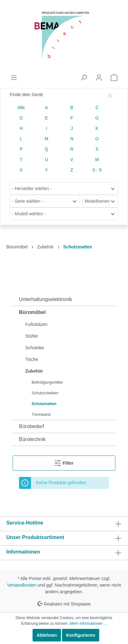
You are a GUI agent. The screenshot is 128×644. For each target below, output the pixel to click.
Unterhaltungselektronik (46, 299)
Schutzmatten (44, 404)
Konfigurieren (81, 635)
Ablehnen (47, 635)
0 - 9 (97, 170)
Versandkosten (22, 585)
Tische (32, 359)
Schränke (35, 348)
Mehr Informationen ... (88, 624)
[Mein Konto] (99, 78)
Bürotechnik (32, 439)
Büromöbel (32, 312)
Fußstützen (36, 324)
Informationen (23, 552)
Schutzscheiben (45, 393)
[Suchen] (84, 78)
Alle (21, 107)
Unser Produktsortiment (35, 537)
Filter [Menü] (64, 462)
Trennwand (41, 415)
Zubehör (34, 371)
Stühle (32, 336)
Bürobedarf (31, 426)
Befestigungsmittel (47, 382)
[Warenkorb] (114, 78)
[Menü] (14, 78)
